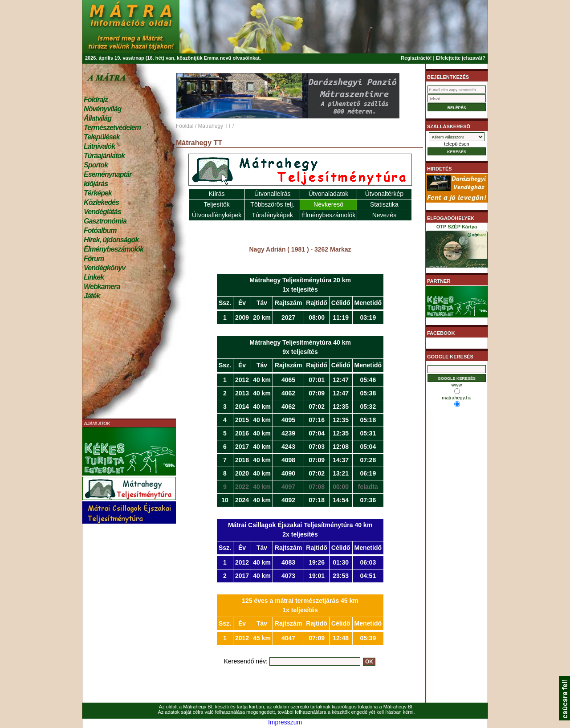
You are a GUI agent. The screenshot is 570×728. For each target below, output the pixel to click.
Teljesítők (216, 204)
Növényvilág (102, 109)
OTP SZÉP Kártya (457, 248)
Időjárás (96, 184)
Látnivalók (99, 146)
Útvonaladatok (329, 194)
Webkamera (102, 287)
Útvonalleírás (273, 194)
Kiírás (217, 194)
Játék (92, 296)
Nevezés (384, 215)
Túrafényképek (272, 215)
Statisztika (384, 204)
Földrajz (96, 100)
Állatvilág (98, 118)
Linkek (94, 277)
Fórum (94, 258)
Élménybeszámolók (114, 249)
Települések (102, 137)
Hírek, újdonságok (111, 240)
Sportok (96, 165)
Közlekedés (101, 202)
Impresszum (285, 722)
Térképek (98, 193)
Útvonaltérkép (384, 194)
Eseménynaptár (108, 174)
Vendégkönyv (105, 268)
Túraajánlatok (104, 156)
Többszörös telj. (272, 204)
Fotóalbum (100, 230)
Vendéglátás (102, 212)
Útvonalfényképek (217, 215)
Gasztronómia (105, 221)
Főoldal (185, 126)
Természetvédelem (112, 128)
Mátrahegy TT (214, 126)
